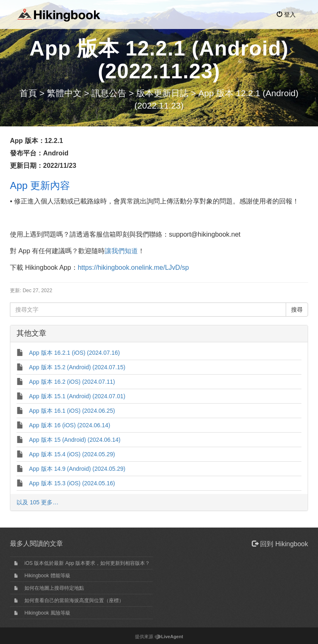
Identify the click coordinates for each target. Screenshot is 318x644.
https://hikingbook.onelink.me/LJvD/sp (134, 268)
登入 (286, 15)
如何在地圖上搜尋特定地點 (54, 588)
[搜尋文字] (148, 310)
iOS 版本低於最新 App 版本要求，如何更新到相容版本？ (87, 563)
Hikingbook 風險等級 (47, 613)
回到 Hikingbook (280, 544)
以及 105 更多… (37, 502)
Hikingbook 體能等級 (47, 576)
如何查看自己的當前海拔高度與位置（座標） (74, 600)
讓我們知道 (121, 251)
